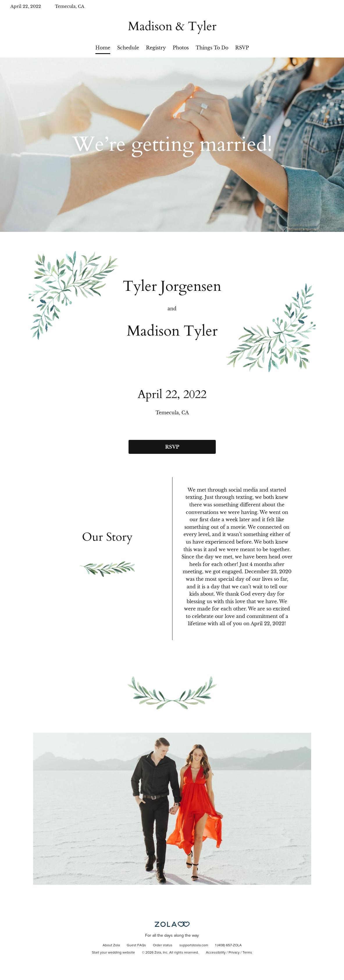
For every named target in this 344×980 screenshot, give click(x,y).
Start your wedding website (113, 953)
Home (103, 48)
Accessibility (216, 953)
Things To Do (212, 48)
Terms (247, 953)
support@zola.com (194, 945)
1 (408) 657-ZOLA (228, 945)
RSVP (242, 48)
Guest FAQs (136, 945)
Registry (156, 48)
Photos (181, 48)
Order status (163, 945)
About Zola (111, 945)
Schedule (128, 48)
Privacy (234, 953)
